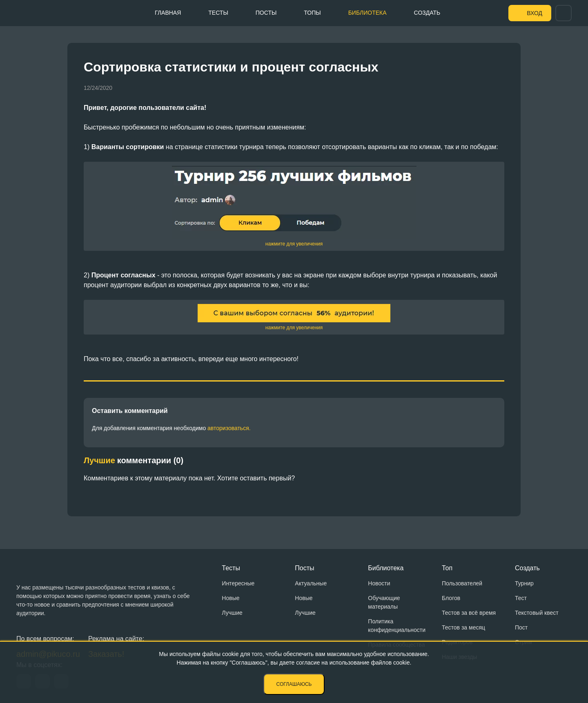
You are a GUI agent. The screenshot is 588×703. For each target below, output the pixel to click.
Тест (521, 598)
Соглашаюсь (294, 684)
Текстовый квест (537, 613)
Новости (379, 583)
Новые (231, 598)
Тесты (218, 13)
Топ (447, 568)
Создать (427, 13)
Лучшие (232, 613)
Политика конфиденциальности (397, 626)
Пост (521, 627)
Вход (535, 13)
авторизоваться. (229, 428)
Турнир (524, 583)
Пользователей (462, 583)
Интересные (238, 583)
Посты (266, 13)
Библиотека (367, 13)
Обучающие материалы (384, 602)
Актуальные (311, 583)
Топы (312, 13)
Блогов (451, 598)
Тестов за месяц (463, 627)
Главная (168, 13)
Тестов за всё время (469, 613)
